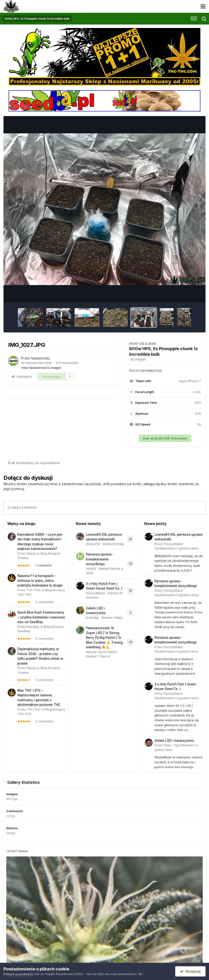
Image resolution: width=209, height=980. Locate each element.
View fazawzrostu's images (41, 368)
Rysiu (167, 745)
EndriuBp (92, 618)
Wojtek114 (93, 544)
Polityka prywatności (19, 974)
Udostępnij (22, 376)
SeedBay (33, 627)
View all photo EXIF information (165, 438)
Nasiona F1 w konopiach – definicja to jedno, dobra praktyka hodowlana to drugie (40, 581)
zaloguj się (151, 484)
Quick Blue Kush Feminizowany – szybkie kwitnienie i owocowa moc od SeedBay (41, 617)
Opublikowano (177, 548)
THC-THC (34, 590)
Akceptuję (190, 971)
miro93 (91, 569)
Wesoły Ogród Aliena (101, 652)
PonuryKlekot (96, 593)
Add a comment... (23, 507)
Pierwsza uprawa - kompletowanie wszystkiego (100, 559)
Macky (31, 553)
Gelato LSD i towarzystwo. (174, 741)
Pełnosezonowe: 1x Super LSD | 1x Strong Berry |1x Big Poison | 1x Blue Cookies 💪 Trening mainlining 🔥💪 (104, 638)
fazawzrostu (40, 358)
